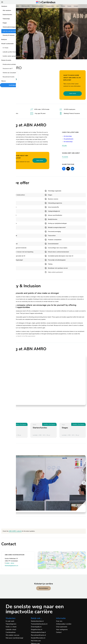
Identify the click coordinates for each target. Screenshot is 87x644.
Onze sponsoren (62, 627)
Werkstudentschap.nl (38, 632)
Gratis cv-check (11, 627)
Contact (76, 6)
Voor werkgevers (62, 630)
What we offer (26, 6)
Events (69, 6)
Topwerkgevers (11, 624)
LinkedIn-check (11, 630)
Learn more (73, 93)
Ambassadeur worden (64, 624)
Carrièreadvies (11, 632)
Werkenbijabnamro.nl (11, 566)
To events (65, 157)
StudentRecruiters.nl (38, 638)
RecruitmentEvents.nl (38, 635)
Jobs (58, 6)
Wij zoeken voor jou (12, 635)
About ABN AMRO (14, 6)
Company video (50, 6)
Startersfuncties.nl (37, 621)
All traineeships (68, 142)
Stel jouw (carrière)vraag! (14, 638)
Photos (63, 6)
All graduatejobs (68, 139)
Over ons (59, 621)
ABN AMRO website (15, 531)
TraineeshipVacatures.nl (39, 624)
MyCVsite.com (36, 641)
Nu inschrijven (43, 588)
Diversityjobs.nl (36, 627)
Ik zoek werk (10, 621)
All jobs (64, 146)
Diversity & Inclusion (38, 6)
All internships (68, 136)
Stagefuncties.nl (37, 630)
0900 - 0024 (10, 563)
